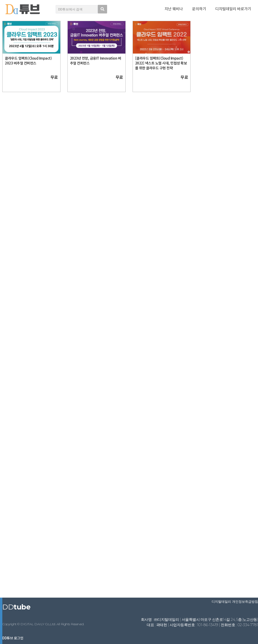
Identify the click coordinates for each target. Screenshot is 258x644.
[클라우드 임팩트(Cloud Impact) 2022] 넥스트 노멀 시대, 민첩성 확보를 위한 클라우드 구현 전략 (161, 63)
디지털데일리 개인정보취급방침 (235, 602)
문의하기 (199, 9)
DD (16, 607)
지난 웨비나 (174, 9)
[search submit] (102, 9)
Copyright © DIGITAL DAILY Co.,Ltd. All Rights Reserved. (43, 624)
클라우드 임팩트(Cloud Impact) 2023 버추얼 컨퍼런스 (28, 61)
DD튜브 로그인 (13, 638)
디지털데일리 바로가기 (233, 9)
